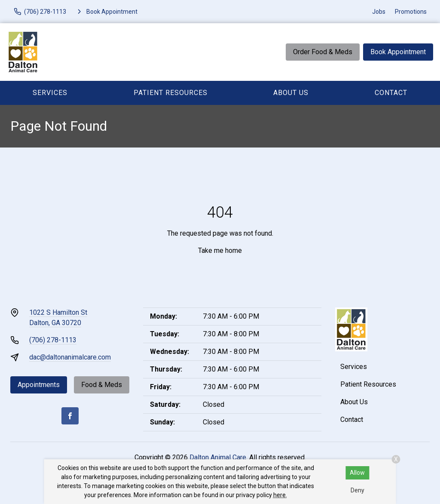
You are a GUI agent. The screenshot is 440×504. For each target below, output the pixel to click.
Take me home (220, 250)
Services (50, 93)
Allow (357, 473)
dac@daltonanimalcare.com (70, 357)
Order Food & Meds (323, 52)
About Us (291, 93)
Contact (391, 93)
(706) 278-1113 (53, 340)
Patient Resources (171, 93)
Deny (357, 490)
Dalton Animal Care (218, 457)
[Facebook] (70, 416)
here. (280, 495)
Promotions (411, 12)
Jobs (379, 12)
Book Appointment (398, 52)
